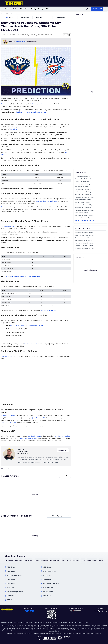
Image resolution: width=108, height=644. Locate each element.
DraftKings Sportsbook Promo (85, 248)
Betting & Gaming (38, 9)
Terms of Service (39, 622)
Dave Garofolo (20, 42)
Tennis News (48, 579)
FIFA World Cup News (51, 583)
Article (18, 14)
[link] (95, 612)
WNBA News (12, 596)
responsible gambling (9, 422)
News (12, 14)
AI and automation (8, 415)
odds (83, 560)
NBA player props (7, 226)
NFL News (11, 567)
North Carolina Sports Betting (85, 210)
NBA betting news (34, 436)
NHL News (11, 579)
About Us (4, 622)
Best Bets (39, 18)
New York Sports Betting (83, 207)
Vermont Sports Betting (83, 218)
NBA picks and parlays (62, 436)
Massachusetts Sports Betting (85, 197)
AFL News (47, 596)
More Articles (65, 476)
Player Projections (41, 560)
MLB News (47, 575)
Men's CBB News (49, 571)
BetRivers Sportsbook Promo (84, 235)
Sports (8, 9)
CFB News (47, 567)
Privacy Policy (27, 622)
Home (3, 14)
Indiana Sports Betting (82, 184)
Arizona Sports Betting (82, 176)
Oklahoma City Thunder (36, 326)
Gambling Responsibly (60, 622)
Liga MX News (48, 588)
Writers (19, 622)
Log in (87, 9)
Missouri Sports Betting (83, 202)
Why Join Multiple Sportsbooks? (59, 516)
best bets (19, 560)
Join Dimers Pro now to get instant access (30, 112)
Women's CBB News (14, 575)
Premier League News (15, 592)
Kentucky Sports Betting (83, 189)
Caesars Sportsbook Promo (84, 238)
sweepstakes (92, 560)
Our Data (85, 622)
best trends (66, 560)
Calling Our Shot (7, 356)
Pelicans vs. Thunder (39, 104)
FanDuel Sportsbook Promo (84, 243)
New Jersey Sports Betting (84, 205)
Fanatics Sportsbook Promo (84, 233)
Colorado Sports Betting (83, 179)
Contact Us (12, 622)
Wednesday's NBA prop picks (51, 310)
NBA (7, 14)
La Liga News (48, 592)
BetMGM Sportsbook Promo (84, 246)
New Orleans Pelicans (18, 326)
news (101, 560)
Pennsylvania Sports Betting (84, 215)
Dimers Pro (25, 9)
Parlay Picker (55, 560)
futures (76, 560)
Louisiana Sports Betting (83, 192)
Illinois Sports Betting (82, 181)
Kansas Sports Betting (82, 187)
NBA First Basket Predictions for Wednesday (23, 276)
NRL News (11, 600)
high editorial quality (38, 418)
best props (28, 560)
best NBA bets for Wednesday (47, 201)
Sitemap (48, 622)
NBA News (11, 571)
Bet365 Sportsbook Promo (84, 240)
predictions (9, 560)
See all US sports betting (85, 221)
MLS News (11, 588)
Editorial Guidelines (74, 622)
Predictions (25, 18)
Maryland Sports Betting (83, 194)
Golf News (11, 583)
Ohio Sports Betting (81, 213)
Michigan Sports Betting (83, 200)
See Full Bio (63, 450)
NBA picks (13, 129)
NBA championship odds (28, 438)
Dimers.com (5, 104)
